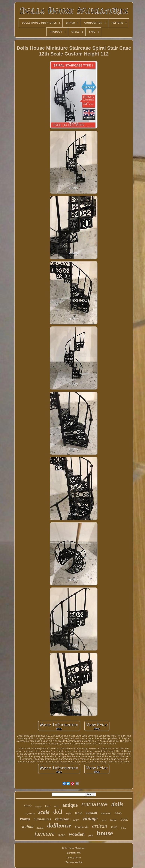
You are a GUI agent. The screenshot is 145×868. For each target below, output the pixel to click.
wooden (77, 834)
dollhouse (59, 825)
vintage (90, 818)
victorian (62, 819)
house (105, 833)
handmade (82, 827)
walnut (28, 826)
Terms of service (74, 862)
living (124, 828)
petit (91, 835)
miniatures (42, 819)
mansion (106, 813)
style (69, 813)
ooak (124, 819)
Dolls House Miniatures (74, 848)
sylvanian (30, 814)
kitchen (40, 828)
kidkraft (91, 813)
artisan (100, 826)
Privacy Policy (74, 858)
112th (114, 827)
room (25, 819)
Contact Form (74, 853)
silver (28, 806)
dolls (117, 804)
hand (48, 806)
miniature (95, 804)
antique (70, 805)
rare (56, 806)
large (62, 835)
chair (76, 820)
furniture (45, 834)
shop (118, 813)
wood (104, 820)
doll (58, 812)
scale (44, 812)
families (38, 807)
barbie (113, 820)
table (79, 813)
